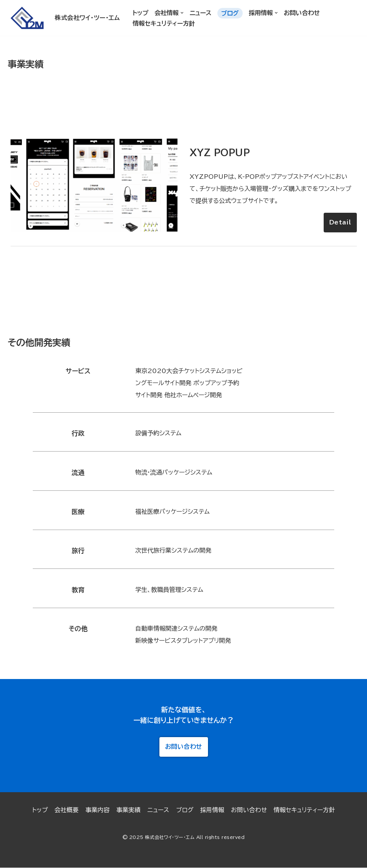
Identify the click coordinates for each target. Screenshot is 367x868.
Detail (340, 222)
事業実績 (128, 810)
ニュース (200, 13)
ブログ (230, 13)
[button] (182, 13)
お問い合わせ (302, 13)
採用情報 (212, 810)
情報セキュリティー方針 (164, 23)
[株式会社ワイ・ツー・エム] (63, 18)
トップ (141, 13)
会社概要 (66, 810)
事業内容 (97, 810)
